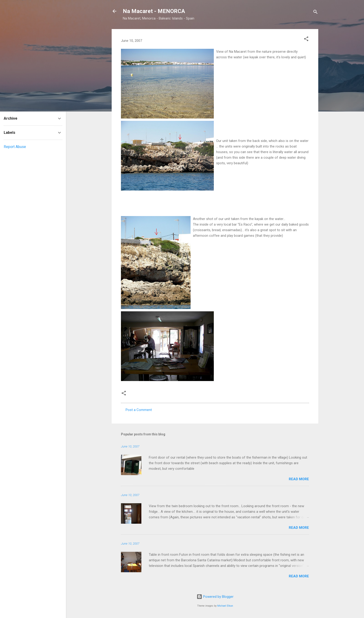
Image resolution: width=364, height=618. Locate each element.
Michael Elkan (225, 606)
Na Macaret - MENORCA (154, 11)
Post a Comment (139, 410)
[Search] (315, 13)
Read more (299, 479)
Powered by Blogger (215, 597)
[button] (306, 40)
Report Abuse (15, 147)
